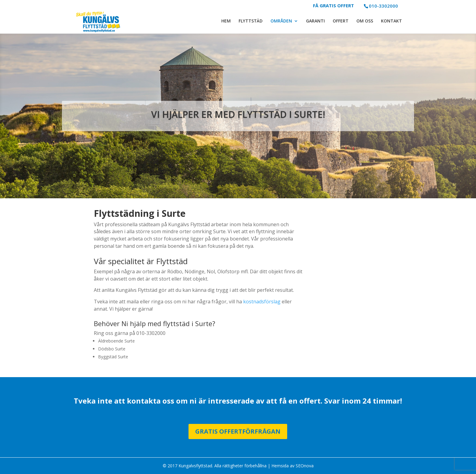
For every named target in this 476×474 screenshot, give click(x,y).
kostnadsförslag (262, 302)
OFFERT (341, 22)
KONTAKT (391, 22)
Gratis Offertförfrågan (238, 431)
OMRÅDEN (281, 22)
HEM (226, 22)
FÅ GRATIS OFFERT (333, 6)
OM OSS (365, 22)
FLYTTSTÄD (251, 22)
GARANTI (315, 22)
